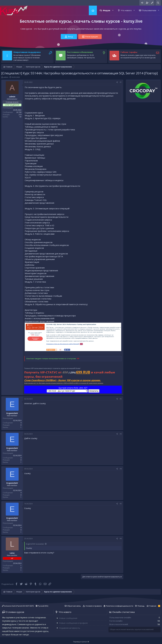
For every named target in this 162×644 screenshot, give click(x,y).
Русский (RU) (42, 606)
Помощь (141, 606)
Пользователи (149, 10)
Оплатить (94, 391)
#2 (121, 399)
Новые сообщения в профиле (73, 623)
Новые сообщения (68, 618)
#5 (121, 504)
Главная (93, 10)
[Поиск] (158, 3)
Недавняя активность (70, 628)
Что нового (126, 10)
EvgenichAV (12, 413)
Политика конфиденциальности (120, 606)
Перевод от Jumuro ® (81, 642)
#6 (121, 539)
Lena (12, 553)
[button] (113, 10)
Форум (106, 10)
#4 (121, 469)
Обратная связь (74, 606)
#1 (121, 82)
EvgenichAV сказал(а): (35, 544)
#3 (121, 434)
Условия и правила (94, 606)
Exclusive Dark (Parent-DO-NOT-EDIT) (18, 606)
